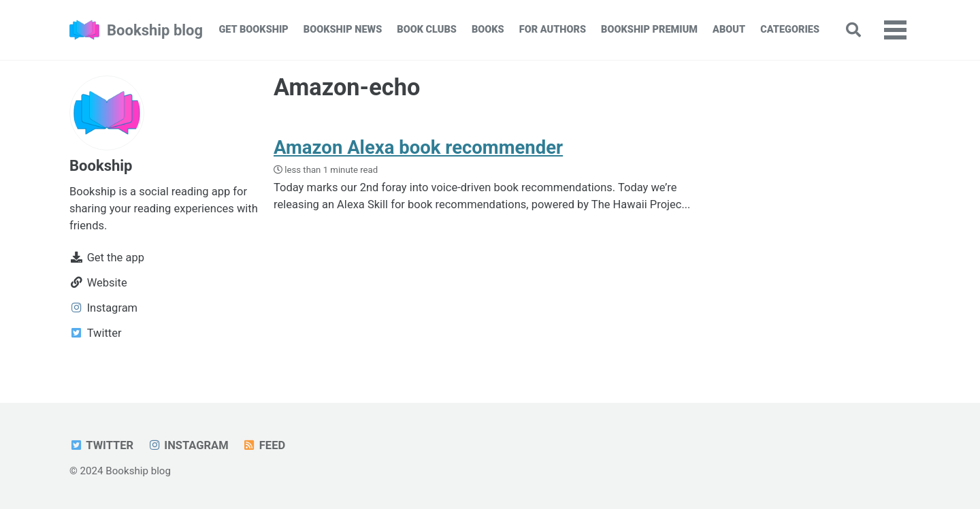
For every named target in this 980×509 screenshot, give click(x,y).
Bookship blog (155, 30)
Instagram (188, 445)
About (729, 30)
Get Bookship (253, 30)
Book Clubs (427, 30)
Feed (264, 445)
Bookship (101, 166)
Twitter (101, 445)
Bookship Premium (649, 30)
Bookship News (343, 30)
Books (488, 30)
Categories (790, 30)
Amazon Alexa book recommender (418, 147)
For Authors (553, 30)
